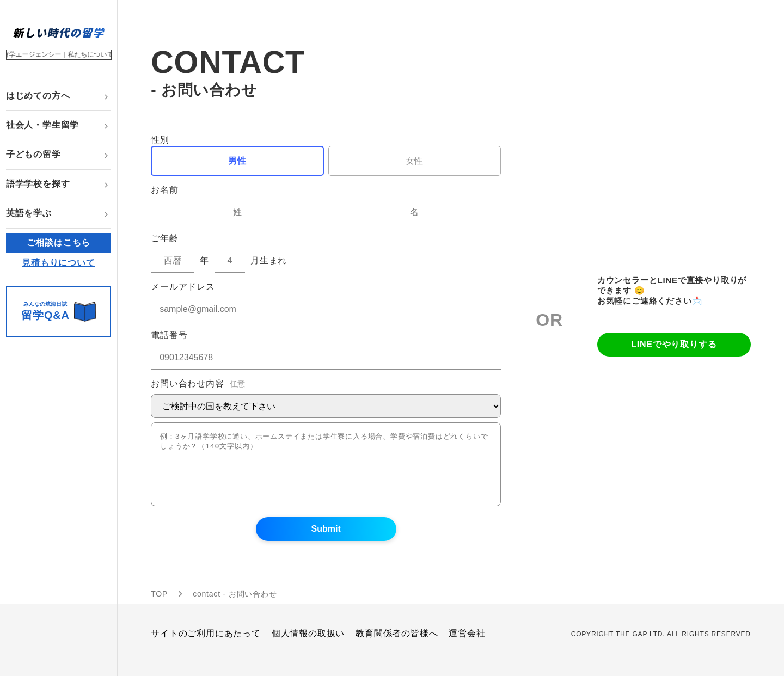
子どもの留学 (33, 154)
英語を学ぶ (29, 213)
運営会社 (467, 646)
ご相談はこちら (59, 242)
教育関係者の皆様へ (397, 646)
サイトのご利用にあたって (206, 646)
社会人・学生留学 (42, 125)
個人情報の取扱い (308, 646)
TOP (159, 607)
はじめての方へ (38, 96)
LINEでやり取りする (674, 351)
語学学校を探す (38, 184)
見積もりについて (58, 263)
